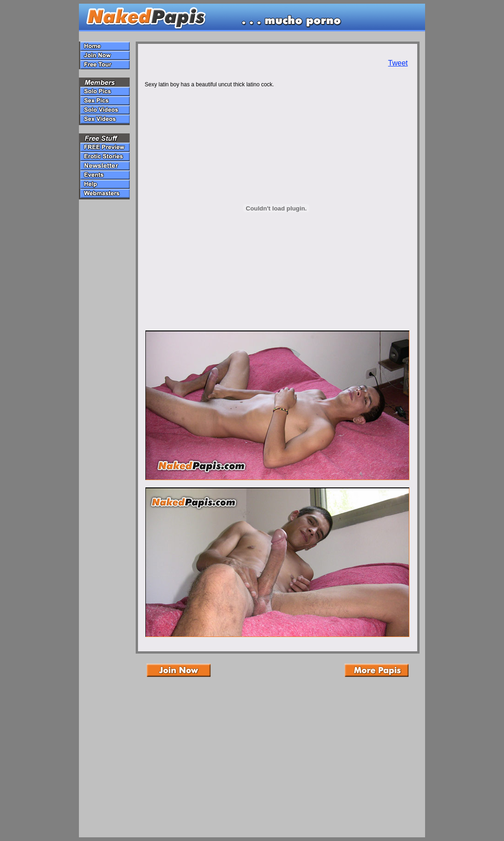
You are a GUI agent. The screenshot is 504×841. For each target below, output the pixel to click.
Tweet (398, 63)
